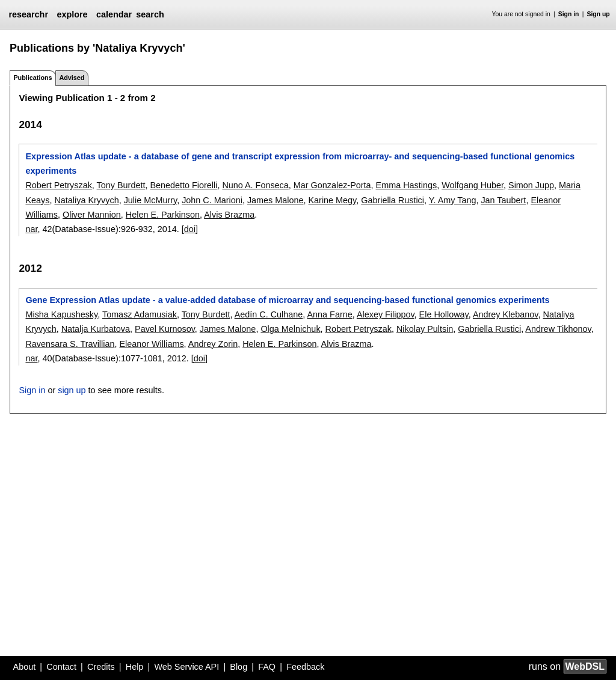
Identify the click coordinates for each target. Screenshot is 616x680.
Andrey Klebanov (506, 314)
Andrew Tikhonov (558, 329)
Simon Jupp (531, 185)
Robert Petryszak (58, 185)
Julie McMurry (150, 200)
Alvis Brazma (229, 215)
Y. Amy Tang (453, 200)
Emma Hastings (407, 185)
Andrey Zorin (213, 344)
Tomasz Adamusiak (140, 314)
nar (31, 229)
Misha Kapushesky (61, 314)
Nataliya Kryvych (86, 200)
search (150, 14)
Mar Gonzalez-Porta (332, 185)
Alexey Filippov (386, 314)
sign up (72, 390)
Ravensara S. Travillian (70, 344)
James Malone (276, 200)
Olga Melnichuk (290, 329)
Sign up (599, 14)
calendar (114, 14)
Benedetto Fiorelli (183, 185)
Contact (61, 667)
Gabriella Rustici (393, 200)
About (25, 667)
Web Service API (186, 667)
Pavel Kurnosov (165, 329)
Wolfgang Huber (473, 185)
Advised (72, 78)
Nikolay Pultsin (425, 329)
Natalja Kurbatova (96, 329)
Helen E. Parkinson (163, 215)
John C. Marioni (212, 200)
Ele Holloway (444, 314)
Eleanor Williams (151, 344)
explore (72, 14)
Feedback (305, 667)
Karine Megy (333, 200)
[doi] (190, 229)
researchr (28, 14)
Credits (101, 667)
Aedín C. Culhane (269, 314)
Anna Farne (329, 314)
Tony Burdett (121, 185)
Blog (239, 667)
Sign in (569, 14)
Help (135, 667)
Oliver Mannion (92, 215)
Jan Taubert (503, 200)
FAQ (267, 667)
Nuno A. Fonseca (255, 185)
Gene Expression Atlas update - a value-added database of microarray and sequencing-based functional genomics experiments (287, 300)
